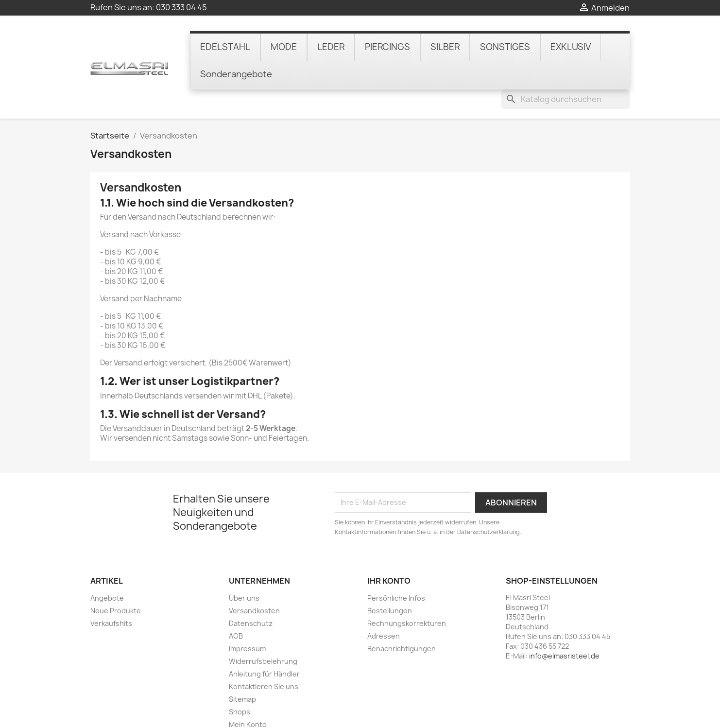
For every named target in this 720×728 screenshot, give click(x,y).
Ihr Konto (389, 554)
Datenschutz (251, 597)
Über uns (244, 571)
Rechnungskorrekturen (407, 597)
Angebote (107, 571)
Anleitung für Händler (264, 647)
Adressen (384, 609)
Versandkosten (254, 584)
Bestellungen (390, 584)
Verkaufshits (111, 597)
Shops (240, 685)
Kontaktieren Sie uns (264, 660)
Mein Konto (248, 698)
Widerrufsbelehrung (263, 634)
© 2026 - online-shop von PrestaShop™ (360, 715)
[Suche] (566, 36)
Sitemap (242, 672)
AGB (236, 609)
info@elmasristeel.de (564, 629)
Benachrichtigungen (402, 622)
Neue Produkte (116, 584)
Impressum (247, 622)
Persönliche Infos (396, 571)
